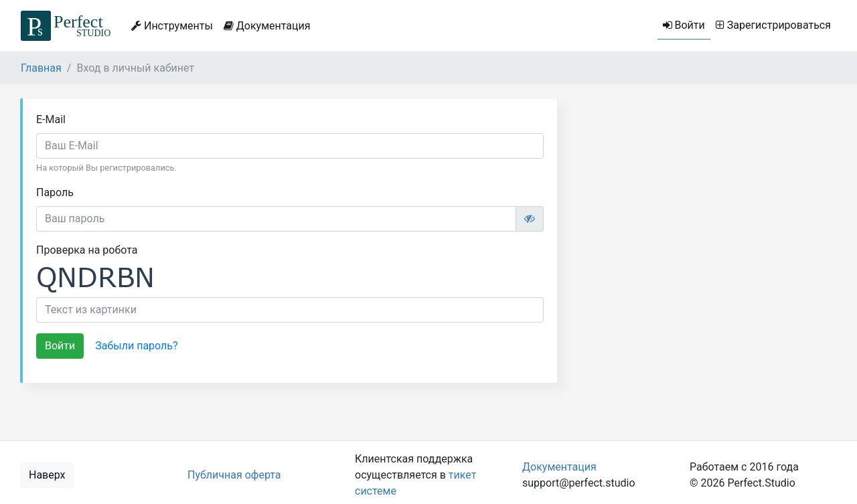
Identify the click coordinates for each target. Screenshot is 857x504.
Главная (41, 68)
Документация (267, 26)
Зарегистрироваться (773, 25)
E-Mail (51, 119)
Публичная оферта (234, 475)
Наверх (47, 475)
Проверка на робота (87, 250)
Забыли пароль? (136, 346)
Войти (684, 25)
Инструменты (172, 26)
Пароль (55, 192)
